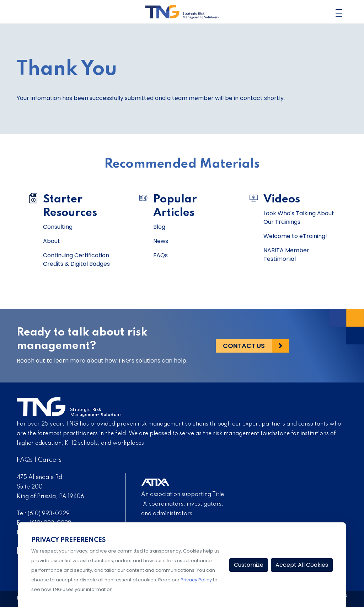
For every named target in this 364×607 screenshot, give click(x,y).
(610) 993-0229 (49, 514)
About (52, 241)
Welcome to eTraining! (295, 236)
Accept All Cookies (302, 565)
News (161, 241)
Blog (159, 227)
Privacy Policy (196, 580)
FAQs (160, 255)
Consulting (58, 227)
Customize (249, 565)
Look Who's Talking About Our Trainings (299, 218)
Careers (50, 460)
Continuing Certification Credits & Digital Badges (76, 260)
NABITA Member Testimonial (286, 255)
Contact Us (244, 346)
